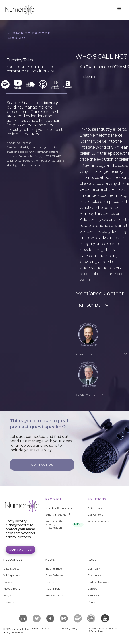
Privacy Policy (70, 629)
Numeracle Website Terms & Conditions (103, 630)
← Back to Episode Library (29, 35)
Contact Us (20, 550)
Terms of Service (41, 629)
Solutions (97, 499)
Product (54, 499)
